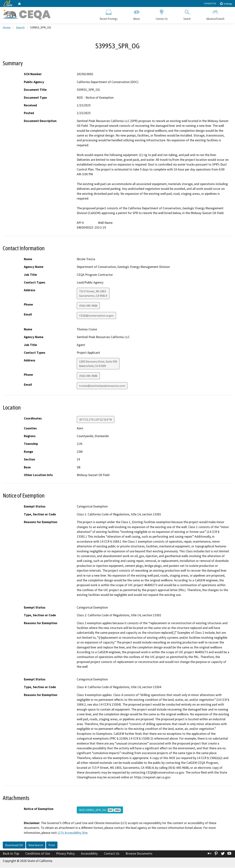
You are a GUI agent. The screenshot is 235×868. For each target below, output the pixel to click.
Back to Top (11, 854)
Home (7, 28)
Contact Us (210, 3)
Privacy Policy (65, 854)
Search (187, 14)
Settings (226, 4)
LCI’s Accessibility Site (72, 833)
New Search (36, 846)
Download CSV (14, 846)
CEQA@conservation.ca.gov (96, 316)
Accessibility (89, 854)
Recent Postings (109, 14)
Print (52, 846)
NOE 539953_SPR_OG (100, 810)
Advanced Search (215, 14)
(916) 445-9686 (88, 306)
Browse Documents (139, 854)
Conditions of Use (38, 854)
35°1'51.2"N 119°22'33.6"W (96, 420)
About (137, 14)
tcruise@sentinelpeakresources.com (102, 386)
